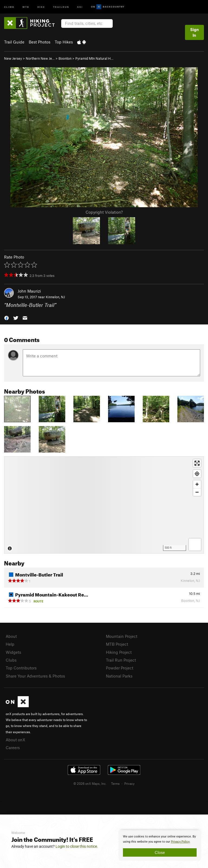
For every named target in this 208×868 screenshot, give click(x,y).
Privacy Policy (180, 842)
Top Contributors (21, 668)
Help (10, 644)
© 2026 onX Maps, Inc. (90, 783)
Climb (9, 7)
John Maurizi (29, 291)
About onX (15, 740)
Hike (41, 7)
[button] (6, 318)
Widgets (13, 652)
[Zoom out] (197, 492)
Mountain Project (122, 636)
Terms (115, 783)
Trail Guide (14, 42)
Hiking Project (119, 652)
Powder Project (120, 668)
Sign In (194, 32)
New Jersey (13, 58)
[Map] (104, 505)
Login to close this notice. (77, 846)
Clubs (11, 660)
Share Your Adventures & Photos (35, 676)
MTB (26, 7)
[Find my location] (197, 474)
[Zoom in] (197, 484)
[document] (160, 845)
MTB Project (117, 644)
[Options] (195, 544)
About (11, 636)
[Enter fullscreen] (197, 463)
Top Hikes (64, 42)
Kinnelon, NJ (55, 297)
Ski (80, 7)
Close (160, 852)
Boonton (65, 58)
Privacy (129, 783)
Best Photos (40, 42)
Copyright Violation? (104, 212)
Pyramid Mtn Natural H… (94, 58)
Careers (13, 748)
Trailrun (61, 7)
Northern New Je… (40, 58)
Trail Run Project (121, 660)
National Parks (119, 676)
